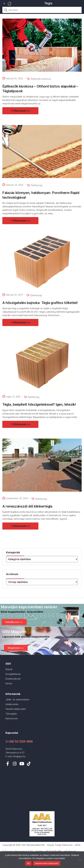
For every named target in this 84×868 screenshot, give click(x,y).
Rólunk (9, 669)
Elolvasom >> (22, 111)
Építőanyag (37, 185)
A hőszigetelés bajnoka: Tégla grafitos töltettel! (40, 303)
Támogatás (11, 714)
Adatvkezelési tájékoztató (47, 863)
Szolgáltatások (13, 674)
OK (28, 863)
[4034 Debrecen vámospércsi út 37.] (42, 789)
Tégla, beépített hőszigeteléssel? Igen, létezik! (39, 404)
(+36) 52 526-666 (19, 741)
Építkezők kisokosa (41, 79)
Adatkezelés (12, 704)
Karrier (9, 683)
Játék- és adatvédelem (17, 699)
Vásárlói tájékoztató (16, 709)
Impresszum (12, 718)
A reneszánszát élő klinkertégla (27, 506)
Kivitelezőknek (13, 679)
